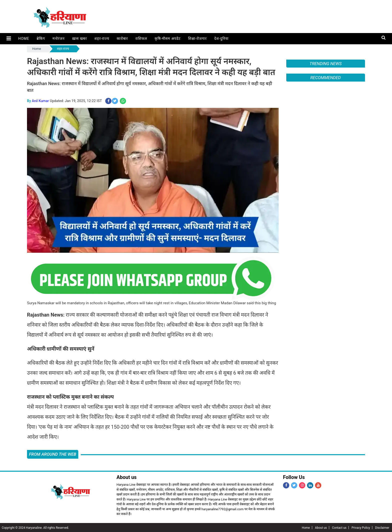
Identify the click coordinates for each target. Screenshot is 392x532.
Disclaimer (382, 527)
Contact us (339, 527)
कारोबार (122, 39)
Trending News (325, 64)
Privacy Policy (361, 527)
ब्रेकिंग (40, 39)
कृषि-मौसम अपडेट (167, 39)
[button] (8, 39)
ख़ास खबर (79, 39)
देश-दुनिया (221, 39)
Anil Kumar (40, 100)
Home (23, 39)
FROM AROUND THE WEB (53, 454)
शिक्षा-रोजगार (197, 39)
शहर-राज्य (101, 39)
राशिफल (141, 39)
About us (321, 527)
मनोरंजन (58, 39)
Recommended (325, 78)
